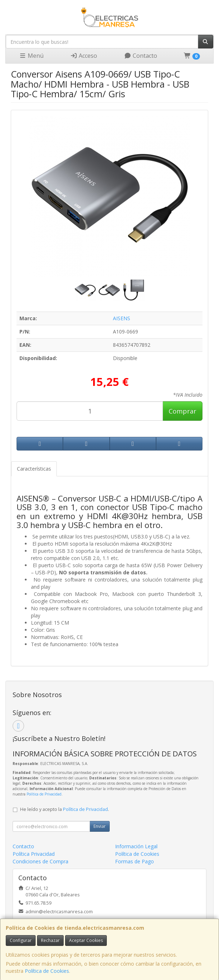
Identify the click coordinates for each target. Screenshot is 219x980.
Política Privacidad (34, 854)
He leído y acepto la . (65, 809)
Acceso (84, 56)
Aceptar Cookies (86, 940)
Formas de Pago (134, 861)
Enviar (100, 826)
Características (34, 469)
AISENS (122, 318)
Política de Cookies (47, 971)
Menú (31, 56)
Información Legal (136, 846)
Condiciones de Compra (40, 861)
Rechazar (50, 940)
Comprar (182, 411)
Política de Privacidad (44, 794)
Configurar (21, 940)
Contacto (141, 56)
